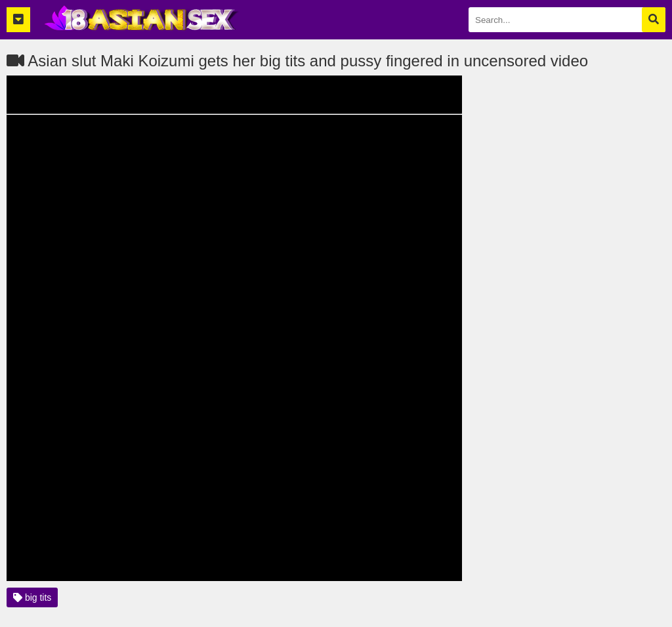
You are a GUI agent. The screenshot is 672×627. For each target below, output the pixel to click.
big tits (32, 597)
